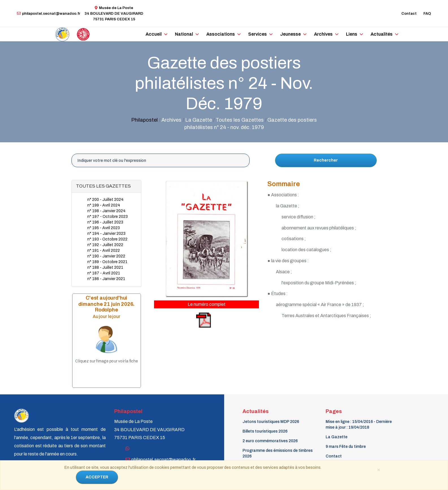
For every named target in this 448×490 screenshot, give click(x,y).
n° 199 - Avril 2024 (104, 205)
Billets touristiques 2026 (265, 431)
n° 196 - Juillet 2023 (105, 222)
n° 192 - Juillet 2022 (105, 245)
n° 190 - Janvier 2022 (106, 256)
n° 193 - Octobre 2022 (107, 239)
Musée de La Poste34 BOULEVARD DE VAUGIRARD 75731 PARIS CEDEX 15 (114, 14)
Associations (221, 34)
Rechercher (326, 160)
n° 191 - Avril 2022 (104, 251)
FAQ (427, 14)
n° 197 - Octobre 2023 (108, 217)
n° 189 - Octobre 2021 (107, 262)
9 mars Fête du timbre (346, 447)
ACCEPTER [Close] (97, 477)
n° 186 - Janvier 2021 (106, 279)
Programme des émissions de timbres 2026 (278, 453)
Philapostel (144, 120)
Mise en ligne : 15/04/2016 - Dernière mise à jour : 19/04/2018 (359, 425)
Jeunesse (290, 34)
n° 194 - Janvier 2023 (106, 234)
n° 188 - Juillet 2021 (105, 267)
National (184, 34)
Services (257, 34)
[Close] (379, 469)
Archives (323, 34)
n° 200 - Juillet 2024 (105, 200)
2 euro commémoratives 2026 (270, 441)
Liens (352, 34)
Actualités (382, 34)
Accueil (154, 34)
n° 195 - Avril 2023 (104, 228)
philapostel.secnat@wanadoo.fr (49, 14)
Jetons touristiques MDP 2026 (271, 422)
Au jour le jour (106, 316)
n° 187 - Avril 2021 (104, 273)
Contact (409, 14)
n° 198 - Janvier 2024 (106, 211)
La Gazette (336, 437)
